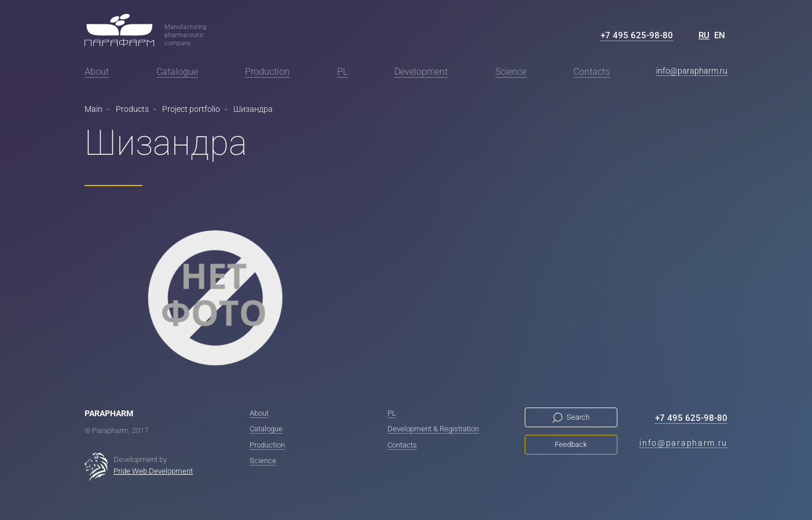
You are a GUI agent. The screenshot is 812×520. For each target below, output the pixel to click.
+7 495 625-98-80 (637, 35)
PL (342, 72)
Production (267, 72)
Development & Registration (433, 429)
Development (421, 72)
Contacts (592, 72)
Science (511, 72)
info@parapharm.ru (692, 71)
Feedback (571, 444)
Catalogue (177, 72)
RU (704, 35)
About (97, 72)
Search (578, 417)
